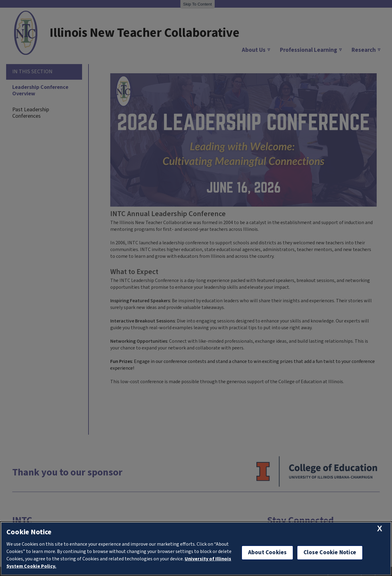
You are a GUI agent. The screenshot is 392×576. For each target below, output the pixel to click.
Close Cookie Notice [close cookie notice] (330, 553)
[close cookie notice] (380, 529)
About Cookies (267, 553)
